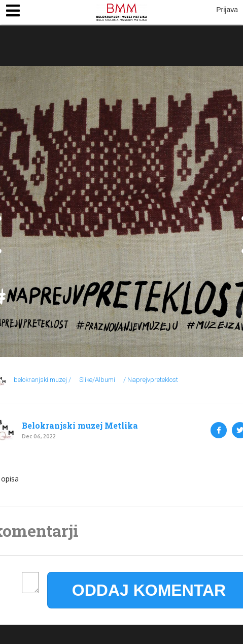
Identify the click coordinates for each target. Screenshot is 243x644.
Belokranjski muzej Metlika (80, 426)
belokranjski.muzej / (42, 380)
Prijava (227, 10)
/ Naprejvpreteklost (151, 380)
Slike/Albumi (97, 380)
